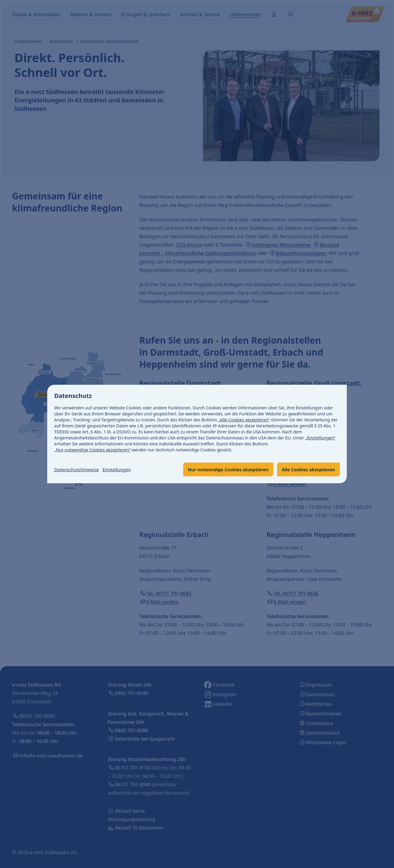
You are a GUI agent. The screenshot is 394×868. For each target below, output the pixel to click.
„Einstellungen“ (320, 437)
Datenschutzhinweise (78, 469)
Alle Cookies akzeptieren (306, 469)
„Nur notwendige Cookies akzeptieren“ (93, 449)
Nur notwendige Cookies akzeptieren (221, 469)
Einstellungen (122, 469)
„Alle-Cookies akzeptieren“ (244, 419)
